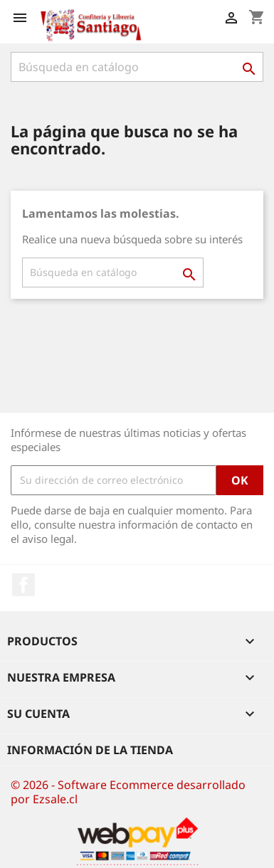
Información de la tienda (90, 750)
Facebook (23, 585)
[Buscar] (137, 67)
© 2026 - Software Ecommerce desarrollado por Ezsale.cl (128, 792)
